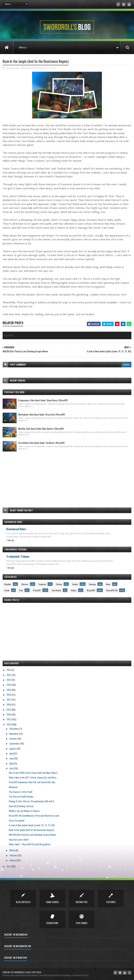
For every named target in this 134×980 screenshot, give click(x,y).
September (15, 743)
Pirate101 (37, 590)
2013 (9, 719)
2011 (9, 866)
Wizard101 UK (112, 590)
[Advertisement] (67, 479)
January (13, 860)
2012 (9, 724)
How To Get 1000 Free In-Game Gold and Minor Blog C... (34, 772)
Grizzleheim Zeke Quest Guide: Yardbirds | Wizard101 (41, 442)
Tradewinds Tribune (18, 556)
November (14, 733)
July (11, 753)
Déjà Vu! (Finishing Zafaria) (21, 805)
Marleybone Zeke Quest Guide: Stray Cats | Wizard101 (42, 414)
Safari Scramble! (16, 820)
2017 (9, 699)
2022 (9, 674)
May (11, 763)
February (14, 855)
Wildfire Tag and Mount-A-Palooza (24, 810)
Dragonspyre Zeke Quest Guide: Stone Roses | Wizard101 (43, 400)
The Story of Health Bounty (21, 796)
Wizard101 (91, 590)
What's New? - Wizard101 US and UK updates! (29, 844)
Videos (74, 590)
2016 (9, 704)
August (13, 748)
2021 (9, 679)
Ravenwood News (16, 528)
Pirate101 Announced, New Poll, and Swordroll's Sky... (33, 782)
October (13, 738)
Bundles (8, 584)
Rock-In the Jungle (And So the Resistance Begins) (31, 829)
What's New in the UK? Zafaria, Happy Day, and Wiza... (33, 777)
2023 (9, 669)
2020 (9, 684)
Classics (25, 584)
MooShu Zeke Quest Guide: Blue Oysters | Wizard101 (41, 428)
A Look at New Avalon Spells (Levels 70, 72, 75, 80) (32, 825)
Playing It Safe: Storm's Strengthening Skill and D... (32, 801)
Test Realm (56, 590)
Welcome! (13, 786)
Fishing (59, 584)
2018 (9, 694)
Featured (42, 584)
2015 (9, 709)
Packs (7, 590)
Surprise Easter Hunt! (19, 839)
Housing (92, 584)
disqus (126, 364)
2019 (9, 689)
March (12, 850)
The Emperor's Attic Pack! (21, 791)
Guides (75, 584)
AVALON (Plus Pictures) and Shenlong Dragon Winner (32, 834)
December (14, 728)
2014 (9, 714)
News (108, 584)
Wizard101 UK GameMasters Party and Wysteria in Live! (34, 815)
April (12, 768)
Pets (21, 590)
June (12, 758)
